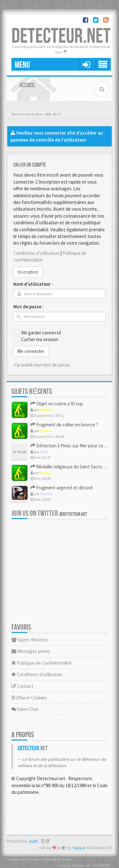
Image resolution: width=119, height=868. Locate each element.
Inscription (28, 272)
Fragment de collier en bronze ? (64, 425)
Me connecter (31, 351)
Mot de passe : (28, 307)
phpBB (33, 841)
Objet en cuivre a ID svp (57, 404)
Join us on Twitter (49, 513)
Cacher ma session (36, 339)
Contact (22, 686)
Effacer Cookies (29, 698)
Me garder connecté (38, 332)
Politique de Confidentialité (41, 663)
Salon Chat (25, 709)
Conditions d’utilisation (36, 253)
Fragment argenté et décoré (62, 488)
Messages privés (31, 651)
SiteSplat (79, 848)
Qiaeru (68, 859)
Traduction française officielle (32, 859)
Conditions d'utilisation (37, 674)
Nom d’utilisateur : (33, 284)
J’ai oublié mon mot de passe (42, 365)
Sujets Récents (30, 640)
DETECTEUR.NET (61, 36)
